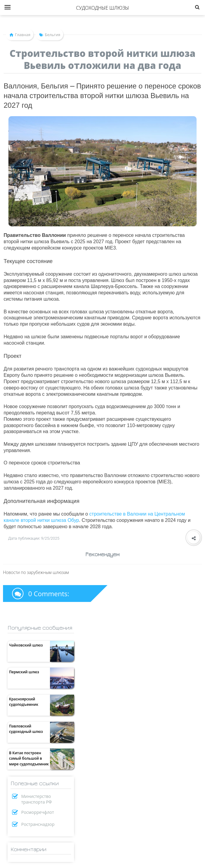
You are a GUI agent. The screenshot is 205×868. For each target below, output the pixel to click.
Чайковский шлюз (26, 645)
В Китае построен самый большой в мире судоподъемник (29, 758)
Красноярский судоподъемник (24, 702)
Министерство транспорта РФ (37, 799)
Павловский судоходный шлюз (26, 729)
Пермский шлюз (24, 672)
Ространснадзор (38, 824)
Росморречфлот (38, 812)
